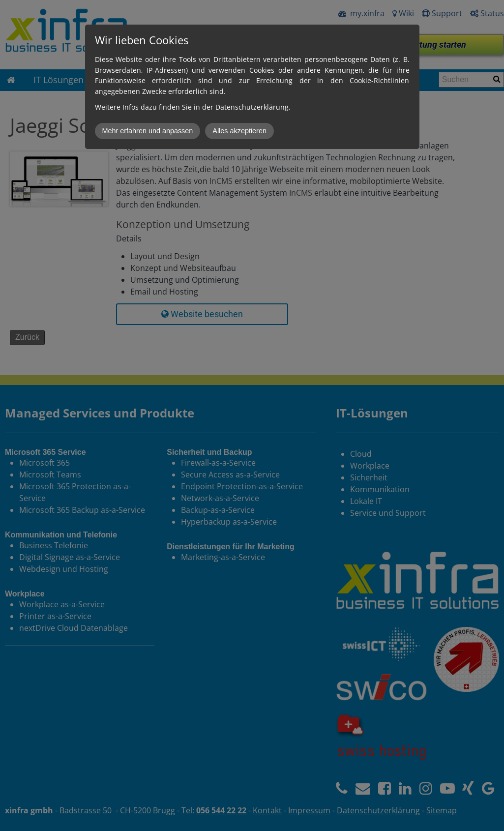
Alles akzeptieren (239, 131)
